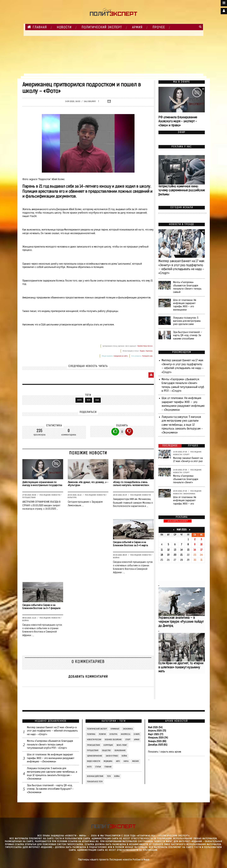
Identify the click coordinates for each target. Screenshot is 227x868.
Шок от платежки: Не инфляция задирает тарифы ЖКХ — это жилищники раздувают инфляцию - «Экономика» (51, 758)
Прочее (159, 27)
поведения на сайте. (121, 356)
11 (162, 550)
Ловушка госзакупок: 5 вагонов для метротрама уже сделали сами (187, 321)
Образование (120, 751)
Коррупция (108, 745)
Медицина (108, 762)
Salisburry (90, 101)
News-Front (122, 745)
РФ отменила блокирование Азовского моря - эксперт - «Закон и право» (178, 122)
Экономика (189, 494)
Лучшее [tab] (193, 446)
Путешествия (29, 497)
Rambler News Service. (145, 346)
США (97, 400)
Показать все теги (95, 782)
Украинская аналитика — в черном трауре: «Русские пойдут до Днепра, (181, 622)
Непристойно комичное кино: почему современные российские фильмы (182, 191)
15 (188, 550)
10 (201, 545)
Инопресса (126, 734)
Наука (126, 762)
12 (168, 550)
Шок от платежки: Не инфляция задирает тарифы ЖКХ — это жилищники (185, 305)
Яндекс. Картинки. (146, 351)
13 (175, 550)
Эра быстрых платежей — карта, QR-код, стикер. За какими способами (188, 336)
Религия (102, 734)
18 (162, 555)
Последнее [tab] (170, 446)
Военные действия (95, 776)
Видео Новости (93, 762)
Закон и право (112, 756)
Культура (72, 497)
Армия (137, 27)
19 (168, 555)
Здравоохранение (95, 756)
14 (181, 550)
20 (175, 555)
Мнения (135, 762)
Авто (118, 762)
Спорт (186, 454)
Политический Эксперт (102, 27)
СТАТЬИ (98, 767)
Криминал (115, 729)
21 (181, 555)
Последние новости (50, 495)
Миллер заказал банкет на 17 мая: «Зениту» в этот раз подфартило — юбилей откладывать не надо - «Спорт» (52, 731)
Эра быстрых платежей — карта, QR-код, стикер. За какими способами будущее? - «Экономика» (50, 789)
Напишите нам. (147, 356)
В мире (137, 734)
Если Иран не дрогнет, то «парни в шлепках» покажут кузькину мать (181, 668)
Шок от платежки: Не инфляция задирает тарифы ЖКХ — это (185, 501)
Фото (79, 400)
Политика (91, 734)
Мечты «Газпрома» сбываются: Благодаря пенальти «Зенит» (186, 479)
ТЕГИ (89, 400)
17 (201, 550)
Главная (37, 27)
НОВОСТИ (64, 27)
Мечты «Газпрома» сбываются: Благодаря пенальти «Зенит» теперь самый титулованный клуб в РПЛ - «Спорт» (50, 745)
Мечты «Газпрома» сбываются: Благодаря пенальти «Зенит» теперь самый (187, 287)
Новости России (94, 740)
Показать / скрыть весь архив (165, 752)
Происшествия (93, 745)
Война (116, 558)
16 (195, 550)
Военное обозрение (113, 740)
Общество (106, 751)
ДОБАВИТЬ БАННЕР (178, 521)
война (117, 776)
